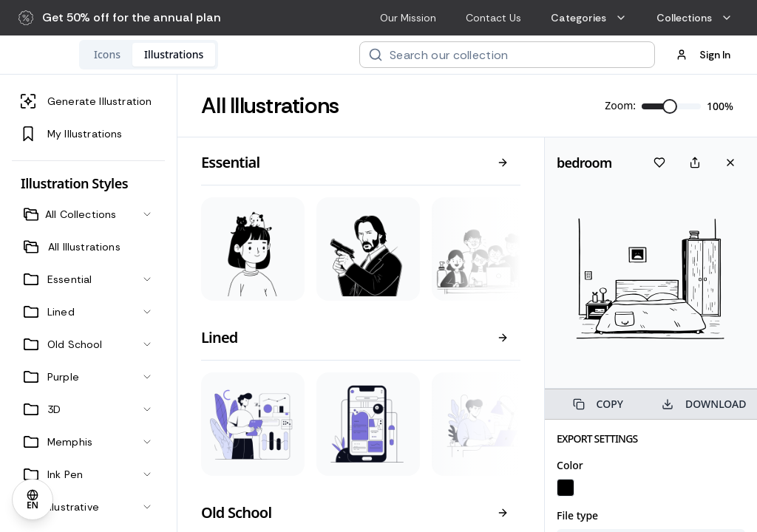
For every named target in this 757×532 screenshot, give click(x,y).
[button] (120, 18)
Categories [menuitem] (589, 18)
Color (570, 465)
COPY (598, 404)
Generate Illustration (86, 101)
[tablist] (245, 55)
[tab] (203, 55)
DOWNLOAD (704, 404)
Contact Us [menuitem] (493, 18)
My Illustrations (72, 134)
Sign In (703, 55)
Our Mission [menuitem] (408, 18)
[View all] (503, 163)
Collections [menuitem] (695, 18)
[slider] (670, 106)
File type (577, 515)
